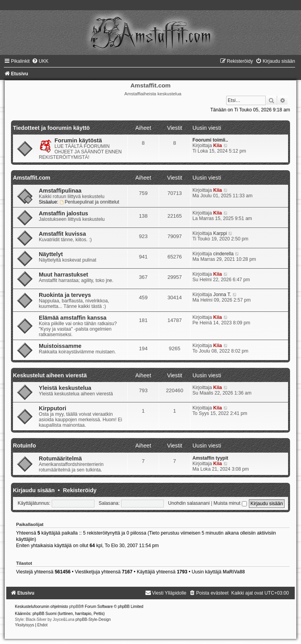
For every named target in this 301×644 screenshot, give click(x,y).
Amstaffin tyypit (210, 458)
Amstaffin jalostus (63, 213)
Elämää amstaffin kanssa (73, 318)
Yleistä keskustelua (65, 388)
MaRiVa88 (234, 572)
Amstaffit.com (32, 178)
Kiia (218, 146)
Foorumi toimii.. (210, 140)
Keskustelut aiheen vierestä (50, 375)
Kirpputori (53, 408)
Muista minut (230, 503)
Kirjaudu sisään (34, 490)
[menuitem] (40, 61)
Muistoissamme (60, 346)
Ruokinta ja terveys (65, 295)
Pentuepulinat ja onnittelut (89, 202)
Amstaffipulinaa (60, 191)
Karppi (220, 233)
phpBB (75, 607)
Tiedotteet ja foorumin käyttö (51, 128)
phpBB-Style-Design (93, 619)
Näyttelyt (51, 254)
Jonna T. (222, 295)
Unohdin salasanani (189, 503)
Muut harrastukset (63, 275)
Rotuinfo (24, 446)
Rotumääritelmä (60, 458)
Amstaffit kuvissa (62, 234)
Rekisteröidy (80, 490)
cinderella (223, 254)
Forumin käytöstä (78, 140)
